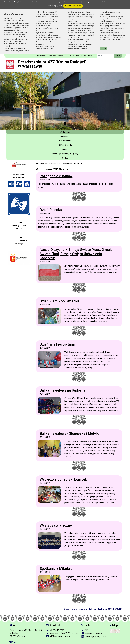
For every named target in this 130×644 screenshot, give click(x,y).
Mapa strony (52, 56)
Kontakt (65, 158)
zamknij (103, 48)
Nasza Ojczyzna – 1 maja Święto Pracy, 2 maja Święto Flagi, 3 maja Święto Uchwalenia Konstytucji (76, 254)
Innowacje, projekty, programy (65, 154)
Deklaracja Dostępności (94, 637)
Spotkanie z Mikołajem (58, 569)
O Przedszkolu (65, 145)
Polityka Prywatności (92, 633)
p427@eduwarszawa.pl (58, 636)
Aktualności (65, 136)
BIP (85, 630)
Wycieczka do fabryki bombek (63, 479)
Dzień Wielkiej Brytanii (57, 344)
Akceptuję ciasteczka (73, 6)
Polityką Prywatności (62, 2)
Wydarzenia (65, 132)
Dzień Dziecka (51, 210)
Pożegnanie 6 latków (56, 176)
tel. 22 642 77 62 (55, 630)
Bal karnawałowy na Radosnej (63, 390)
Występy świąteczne (56, 525)
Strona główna (41, 56)
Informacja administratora (84, 56)
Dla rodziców (65, 141)
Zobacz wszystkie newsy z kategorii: (93, 609)
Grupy (65, 149)
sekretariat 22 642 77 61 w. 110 (62, 633)
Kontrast (71, 56)
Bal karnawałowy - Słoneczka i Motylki (70, 433)
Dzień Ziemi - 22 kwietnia (60, 301)
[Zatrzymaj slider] (65, 124)
